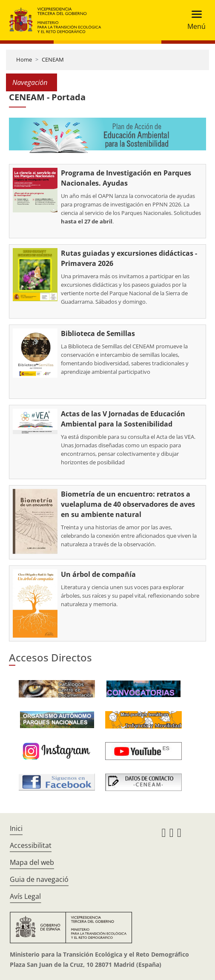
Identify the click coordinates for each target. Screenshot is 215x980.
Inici (16, 828)
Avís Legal (25, 896)
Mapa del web (32, 862)
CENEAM (53, 59)
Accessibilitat (31, 845)
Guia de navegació (39, 879)
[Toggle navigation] (194, 20)
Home (24, 59)
